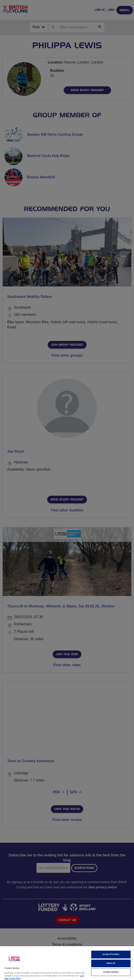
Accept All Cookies (111, 954)
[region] (67, 963)
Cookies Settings (111, 972)
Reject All (111, 963)
